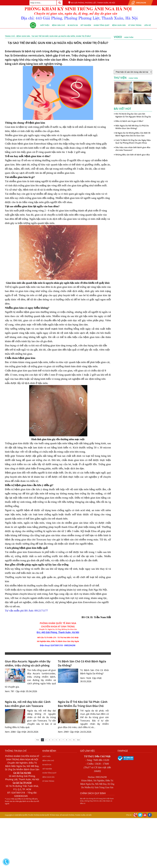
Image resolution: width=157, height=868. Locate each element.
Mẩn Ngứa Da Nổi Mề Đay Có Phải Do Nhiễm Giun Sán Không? (132, 127)
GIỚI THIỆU (45, 25)
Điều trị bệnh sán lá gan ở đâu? (129, 121)
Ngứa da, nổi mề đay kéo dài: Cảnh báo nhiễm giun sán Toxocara (28, 704)
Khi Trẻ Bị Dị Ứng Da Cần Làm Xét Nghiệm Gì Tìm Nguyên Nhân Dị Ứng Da (133, 115)
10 (74, 740)
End (78, 740)
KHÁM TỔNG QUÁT (102, 25)
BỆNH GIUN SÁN (119, 25)
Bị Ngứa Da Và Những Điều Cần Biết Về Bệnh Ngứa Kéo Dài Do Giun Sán (133, 134)
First (38, 740)
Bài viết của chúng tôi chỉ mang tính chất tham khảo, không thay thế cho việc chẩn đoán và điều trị (97, 801)
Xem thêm (129, 37)
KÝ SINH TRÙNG (135, 25)
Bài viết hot (122, 109)
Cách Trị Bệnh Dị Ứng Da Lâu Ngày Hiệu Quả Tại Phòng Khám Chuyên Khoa (133, 141)
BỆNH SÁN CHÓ (59, 25)
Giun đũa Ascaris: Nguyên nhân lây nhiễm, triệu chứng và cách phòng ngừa (28, 663)
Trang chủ (10, 36)
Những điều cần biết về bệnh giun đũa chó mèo (133, 156)
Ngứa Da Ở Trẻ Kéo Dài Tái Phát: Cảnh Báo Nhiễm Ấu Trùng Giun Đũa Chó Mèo (83, 704)
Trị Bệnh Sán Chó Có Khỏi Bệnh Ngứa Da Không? (82, 663)
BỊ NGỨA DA (73, 25)
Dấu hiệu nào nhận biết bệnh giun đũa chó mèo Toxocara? (133, 149)
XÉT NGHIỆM (86, 25)
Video (118, 37)
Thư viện (121, 78)
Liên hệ (147, 25)
